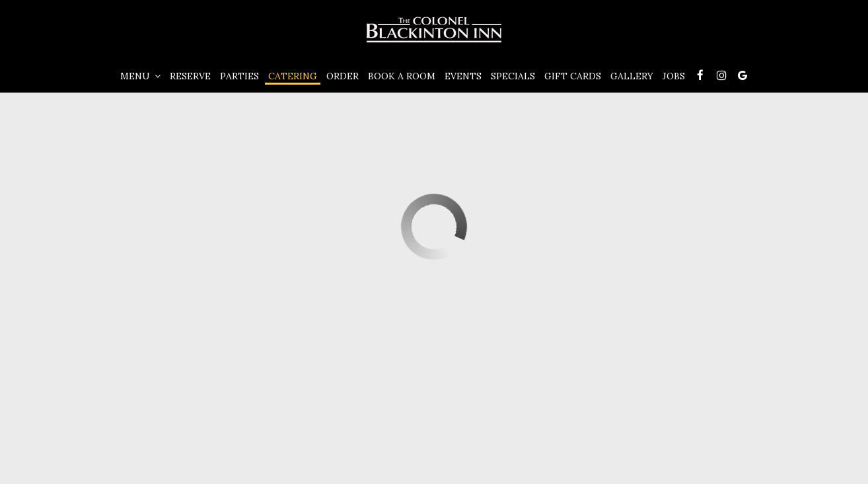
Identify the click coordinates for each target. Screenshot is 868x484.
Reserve (190, 76)
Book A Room (402, 76)
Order (343, 76)
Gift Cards (573, 76)
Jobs (674, 76)
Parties (239, 76)
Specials (513, 76)
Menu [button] (140, 76)
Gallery (632, 76)
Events (463, 76)
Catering (293, 76)
